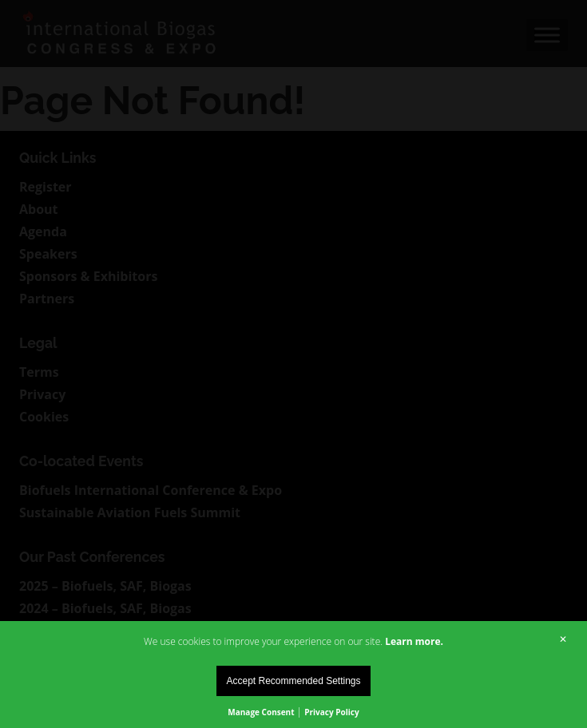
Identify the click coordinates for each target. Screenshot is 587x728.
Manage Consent (261, 712)
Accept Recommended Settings (293, 681)
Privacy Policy (331, 712)
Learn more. (414, 641)
